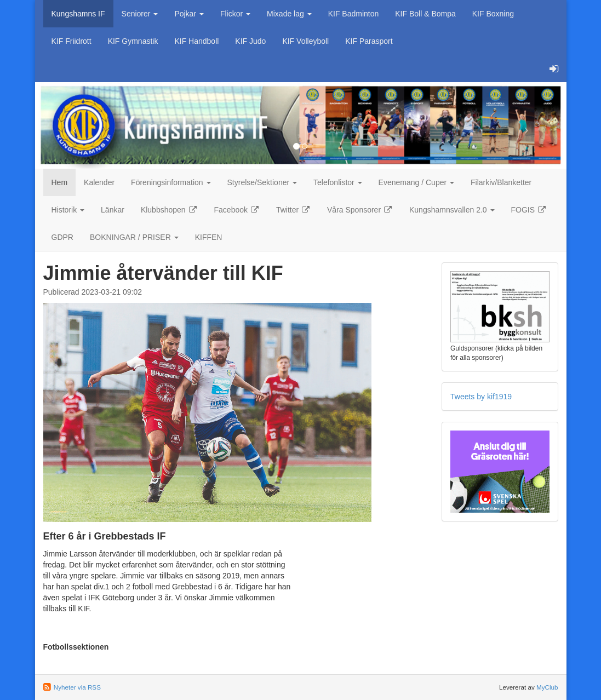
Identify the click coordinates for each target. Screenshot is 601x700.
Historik (68, 210)
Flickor (235, 14)
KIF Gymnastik (133, 41)
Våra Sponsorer (360, 210)
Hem (60, 182)
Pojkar (189, 14)
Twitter (293, 210)
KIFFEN (209, 237)
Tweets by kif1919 (481, 397)
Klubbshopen (169, 210)
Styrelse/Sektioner (262, 182)
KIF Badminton (354, 14)
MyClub (547, 687)
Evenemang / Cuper (416, 182)
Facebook (237, 210)
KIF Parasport (369, 41)
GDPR (62, 237)
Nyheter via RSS (77, 687)
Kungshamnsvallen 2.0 (452, 210)
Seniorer (140, 14)
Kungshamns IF (78, 14)
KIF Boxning (493, 14)
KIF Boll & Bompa (425, 14)
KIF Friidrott (71, 41)
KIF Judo (250, 41)
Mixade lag (289, 14)
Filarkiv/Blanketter (501, 182)
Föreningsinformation (171, 182)
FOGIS (529, 210)
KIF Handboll (196, 41)
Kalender (99, 182)
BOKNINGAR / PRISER (134, 237)
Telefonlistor (338, 182)
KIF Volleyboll (305, 41)
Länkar (113, 210)
